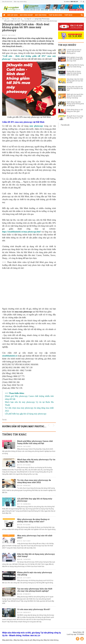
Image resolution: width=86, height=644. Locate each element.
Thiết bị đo (68, 15)
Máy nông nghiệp (26, 15)
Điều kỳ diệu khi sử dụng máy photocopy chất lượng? (36, 555)
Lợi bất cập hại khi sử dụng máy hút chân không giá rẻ (74, 51)
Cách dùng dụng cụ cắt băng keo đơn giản (75, 110)
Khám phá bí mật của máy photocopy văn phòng (35, 574)
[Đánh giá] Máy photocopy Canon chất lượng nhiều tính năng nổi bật (35, 442)
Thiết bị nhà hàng (55, 15)
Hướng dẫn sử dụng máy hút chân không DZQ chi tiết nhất (74, 73)
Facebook (65, 125)
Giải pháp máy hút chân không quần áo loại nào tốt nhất (75, 81)
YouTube (82, 639)
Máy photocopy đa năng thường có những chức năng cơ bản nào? (33, 520)
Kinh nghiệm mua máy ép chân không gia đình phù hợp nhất (75, 59)
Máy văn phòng (41, 15)
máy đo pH (28, 640)
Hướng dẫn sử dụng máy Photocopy (37, 19)
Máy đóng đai (38, 640)
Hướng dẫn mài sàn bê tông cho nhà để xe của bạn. (75, 88)
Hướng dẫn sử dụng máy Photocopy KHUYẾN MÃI (34, 426)
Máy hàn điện (19, 640)
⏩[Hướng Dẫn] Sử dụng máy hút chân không (75, 66)
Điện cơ (32, 19)
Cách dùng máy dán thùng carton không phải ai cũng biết (75, 104)
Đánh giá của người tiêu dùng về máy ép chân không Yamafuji (75, 96)
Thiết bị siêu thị (21, 19)
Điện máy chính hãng (20, 2)
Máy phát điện (7, 640)
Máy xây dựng (13, 15)
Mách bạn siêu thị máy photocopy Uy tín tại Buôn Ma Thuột (36, 461)
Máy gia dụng (8, 19)
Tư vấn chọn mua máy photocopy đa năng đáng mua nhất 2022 (34, 481)
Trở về (4, 420)
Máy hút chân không (51, 640)
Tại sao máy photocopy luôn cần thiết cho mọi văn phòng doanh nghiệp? (35, 590)
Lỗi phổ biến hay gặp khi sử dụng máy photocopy (35, 500)
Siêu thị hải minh (7, 2)
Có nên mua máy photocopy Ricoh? (34, 609)
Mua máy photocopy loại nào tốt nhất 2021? (35, 537)
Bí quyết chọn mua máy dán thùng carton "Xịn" (75, 117)
